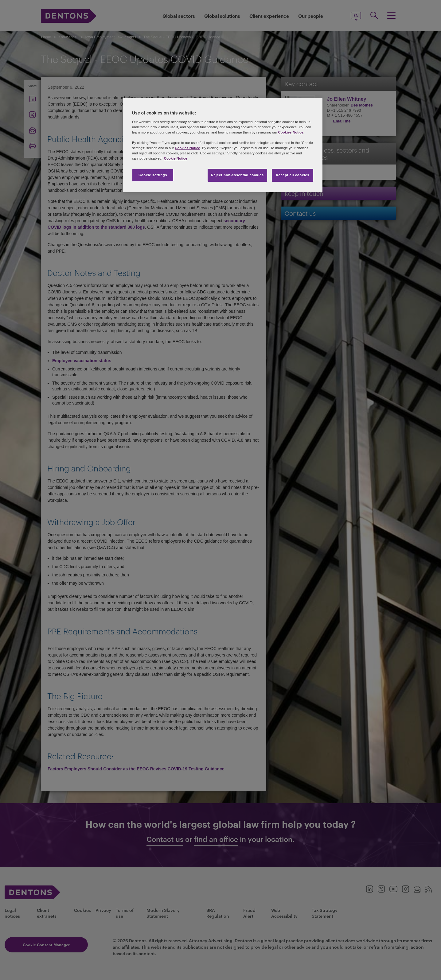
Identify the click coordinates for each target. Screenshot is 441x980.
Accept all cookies (293, 175)
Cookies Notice (291, 132)
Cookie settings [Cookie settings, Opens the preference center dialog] (153, 175)
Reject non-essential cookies (237, 175)
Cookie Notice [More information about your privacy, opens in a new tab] (176, 158)
